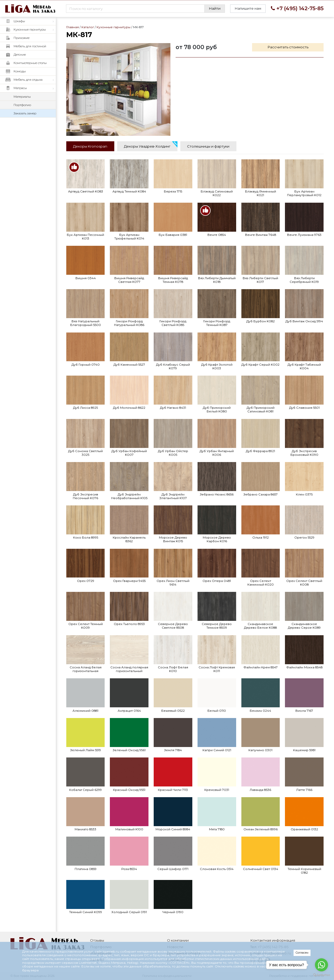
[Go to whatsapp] (321, 965)
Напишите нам (248, 8)
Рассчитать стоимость (288, 47)
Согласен (302, 953)
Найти (215, 8)
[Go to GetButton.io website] (321, 975)
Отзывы (97, 940)
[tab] (90, 146)
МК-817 (118, 89)
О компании (178, 940)
